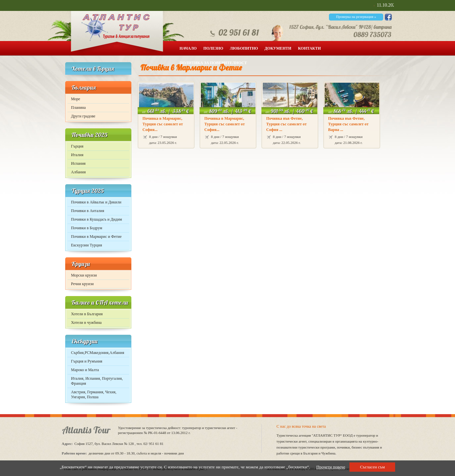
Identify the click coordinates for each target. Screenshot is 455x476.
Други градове (83, 116)
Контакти (309, 48)
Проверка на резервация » (356, 17)
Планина (79, 108)
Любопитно (244, 48)
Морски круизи (84, 275)
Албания (78, 172)
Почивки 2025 (90, 135)
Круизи (81, 264)
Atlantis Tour (86, 430)
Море (76, 99)
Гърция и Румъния (87, 361)
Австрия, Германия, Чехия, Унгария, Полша (94, 394)
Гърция (77, 146)
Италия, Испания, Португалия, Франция (97, 381)
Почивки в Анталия (88, 211)
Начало (188, 48)
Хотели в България (87, 314)
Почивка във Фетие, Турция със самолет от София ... (287, 124)
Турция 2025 (88, 191)
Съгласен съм (372, 467)
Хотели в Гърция (93, 69)
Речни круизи (83, 284)
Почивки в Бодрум (87, 228)
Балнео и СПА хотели (100, 303)
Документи (278, 48)
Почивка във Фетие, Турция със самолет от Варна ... (348, 124)
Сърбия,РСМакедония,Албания (98, 353)
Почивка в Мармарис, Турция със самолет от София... (163, 124)
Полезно (213, 48)
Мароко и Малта (85, 370)
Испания (78, 163)
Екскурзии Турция (87, 245)
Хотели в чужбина (87, 323)
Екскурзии (85, 341)
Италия (77, 155)
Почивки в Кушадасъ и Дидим (97, 219)
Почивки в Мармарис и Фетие (96, 237)
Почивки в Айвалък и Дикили (96, 202)
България (84, 87)
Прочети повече (331, 467)
